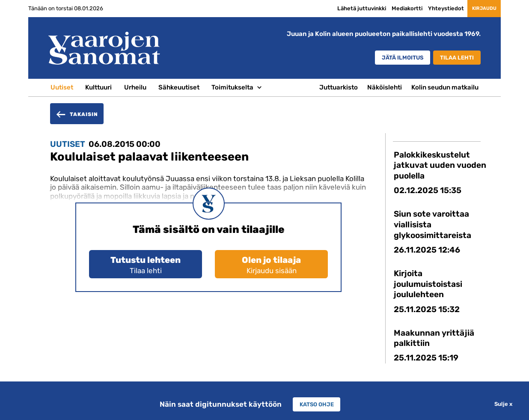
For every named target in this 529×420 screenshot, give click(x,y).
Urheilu (135, 87)
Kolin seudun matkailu (445, 87)
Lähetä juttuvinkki (346, 8)
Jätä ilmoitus (389, 58)
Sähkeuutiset (179, 87)
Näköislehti (385, 87)
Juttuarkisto (339, 87)
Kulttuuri (98, 87)
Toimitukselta (232, 87)
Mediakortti (391, 8)
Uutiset (62, 87)
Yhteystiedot (430, 8)
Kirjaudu (476, 9)
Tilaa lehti (453, 58)
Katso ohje (317, 404)
